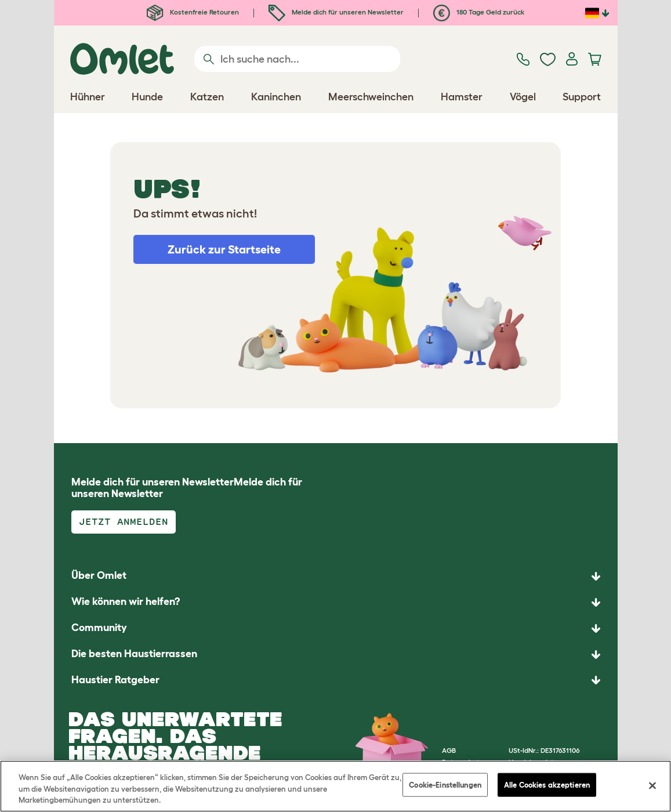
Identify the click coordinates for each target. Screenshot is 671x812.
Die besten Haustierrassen (134, 654)
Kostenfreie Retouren (193, 12)
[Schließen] (652, 785)
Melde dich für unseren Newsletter (336, 12)
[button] (336, 681)
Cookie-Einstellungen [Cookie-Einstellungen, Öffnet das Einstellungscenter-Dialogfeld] (445, 784)
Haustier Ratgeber (115, 680)
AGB (449, 750)
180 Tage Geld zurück (479, 12)
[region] (335, 786)
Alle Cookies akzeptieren (547, 784)
